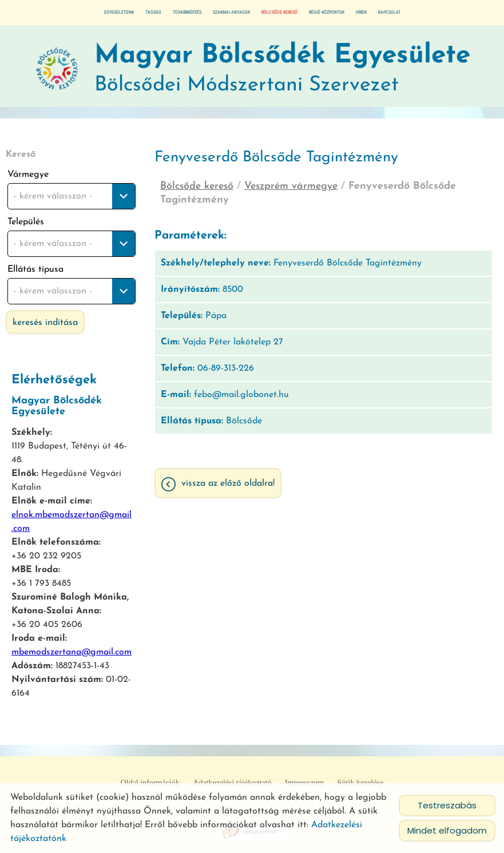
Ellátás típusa (35, 269)
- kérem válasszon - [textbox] (53, 196)
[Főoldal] (57, 69)
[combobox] (72, 196)
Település (26, 222)
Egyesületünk (119, 12)
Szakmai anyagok (231, 12)
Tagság (153, 12)
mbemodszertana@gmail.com (72, 652)
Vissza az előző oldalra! (228, 483)
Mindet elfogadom (447, 830)
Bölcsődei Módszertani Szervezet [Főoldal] (282, 69)
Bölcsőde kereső (279, 12)
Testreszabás (447, 805)
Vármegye (28, 174)
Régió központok (327, 12)
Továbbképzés (187, 12)
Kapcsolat (389, 12)
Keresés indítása (45, 323)
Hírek (361, 12)
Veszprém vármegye (291, 186)
